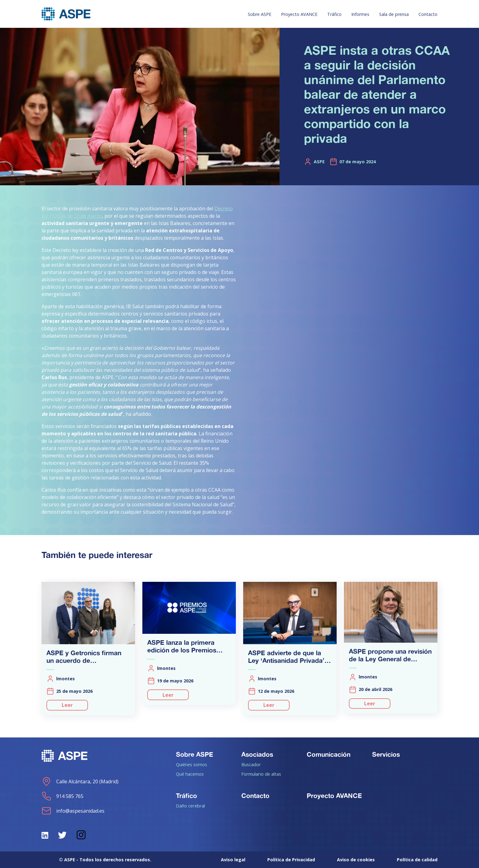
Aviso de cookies (356, 860)
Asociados (257, 754)
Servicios (386, 754)
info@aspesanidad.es (73, 811)
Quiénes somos (192, 764)
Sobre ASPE (260, 14)
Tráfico (334, 14)
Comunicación (329, 754)
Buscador (251, 764)
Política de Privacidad (291, 860)
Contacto (428, 14)
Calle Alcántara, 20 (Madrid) (80, 781)
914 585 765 (62, 796)
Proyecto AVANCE (299, 14)
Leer (67, 705)
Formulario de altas (261, 774)
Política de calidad (417, 860)
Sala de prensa (394, 14)
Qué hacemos (190, 774)
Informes (360, 14)
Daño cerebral (190, 806)
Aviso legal (233, 860)
